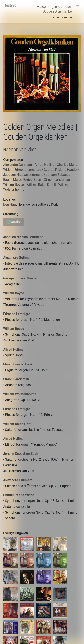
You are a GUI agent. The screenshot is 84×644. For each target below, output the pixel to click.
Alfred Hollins (13, 349)
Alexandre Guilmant (18, 258)
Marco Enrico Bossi (18, 364)
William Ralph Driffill (18, 424)
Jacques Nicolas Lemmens (23, 237)
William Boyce (14, 293)
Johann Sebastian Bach (21, 454)
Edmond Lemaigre (17, 314)
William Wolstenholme (20, 394)
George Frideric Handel (20, 278)
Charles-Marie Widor (18, 495)
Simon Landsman (16, 379)
